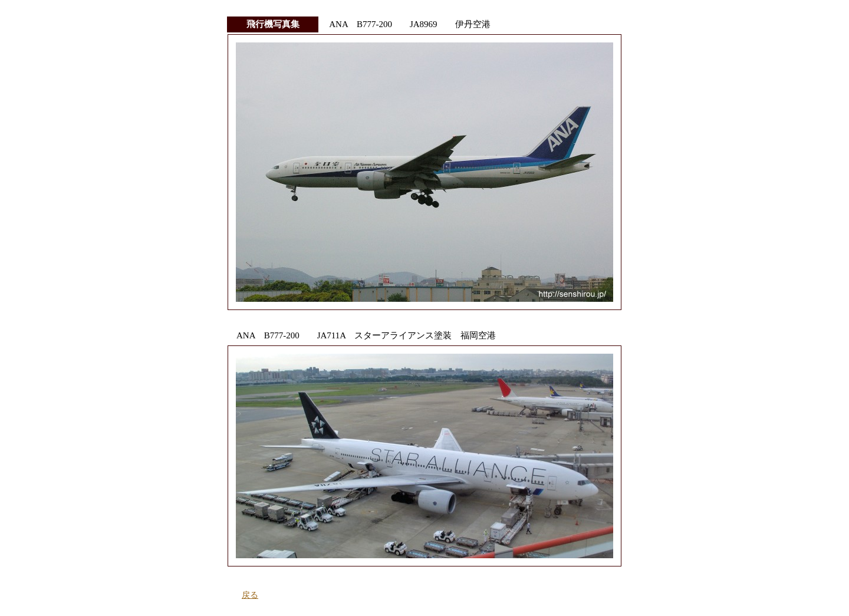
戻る (250, 595)
